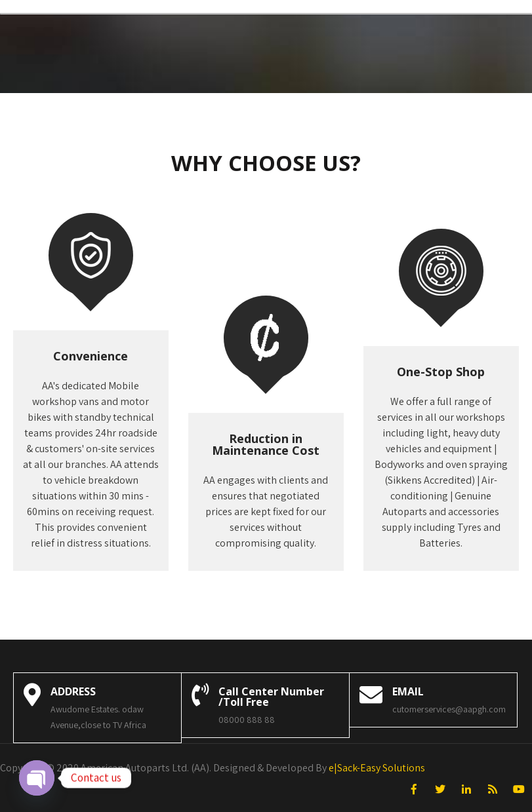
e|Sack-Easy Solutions (377, 768)
